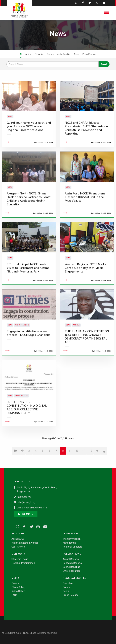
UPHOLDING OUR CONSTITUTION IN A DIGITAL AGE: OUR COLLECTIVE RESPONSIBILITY (27, 423)
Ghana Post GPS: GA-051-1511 (33, 508)
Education (39, 54)
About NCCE (18, 539)
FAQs (14, 595)
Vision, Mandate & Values (25, 543)
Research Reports (72, 563)
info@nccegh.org (26, 502)
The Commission (72, 539)
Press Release (89, 54)
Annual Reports (71, 559)
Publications (72, 554)
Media (15, 578)
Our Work (18, 554)
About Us (18, 533)
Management (70, 543)
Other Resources (72, 571)
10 (77, 466)
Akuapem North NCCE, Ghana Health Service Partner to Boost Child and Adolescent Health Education (29, 214)
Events (50, 54)
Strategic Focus (20, 559)
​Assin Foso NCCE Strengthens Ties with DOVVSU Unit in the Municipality (85, 212)
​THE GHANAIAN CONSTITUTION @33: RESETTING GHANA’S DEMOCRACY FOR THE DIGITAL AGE (87, 352)
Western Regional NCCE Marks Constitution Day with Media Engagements (85, 283)
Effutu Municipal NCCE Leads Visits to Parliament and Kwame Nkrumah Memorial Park (28, 283)
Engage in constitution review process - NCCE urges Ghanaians (29, 348)
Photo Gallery (19, 587)
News (77, 54)
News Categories (74, 578)
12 (91, 466)
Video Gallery (19, 591)
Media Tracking (64, 54)
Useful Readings (71, 567)
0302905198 (24, 497)
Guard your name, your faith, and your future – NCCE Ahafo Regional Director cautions (29, 134)
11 (84, 466)
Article (28, 54)
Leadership (70, 533)
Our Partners (18, 547)
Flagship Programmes (23, 563)
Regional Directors (72, 547)
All (21, 54)
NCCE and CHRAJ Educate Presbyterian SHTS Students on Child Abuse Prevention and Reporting (86, 136)
